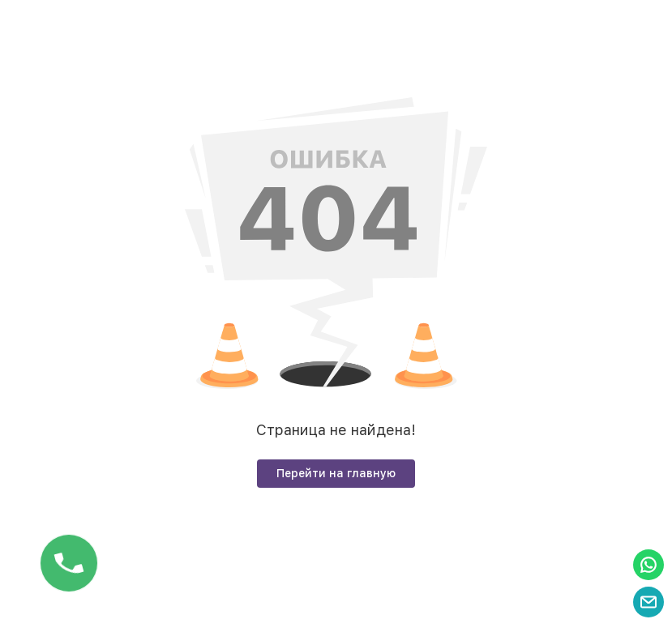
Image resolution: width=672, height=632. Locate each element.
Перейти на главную (336, 473)
